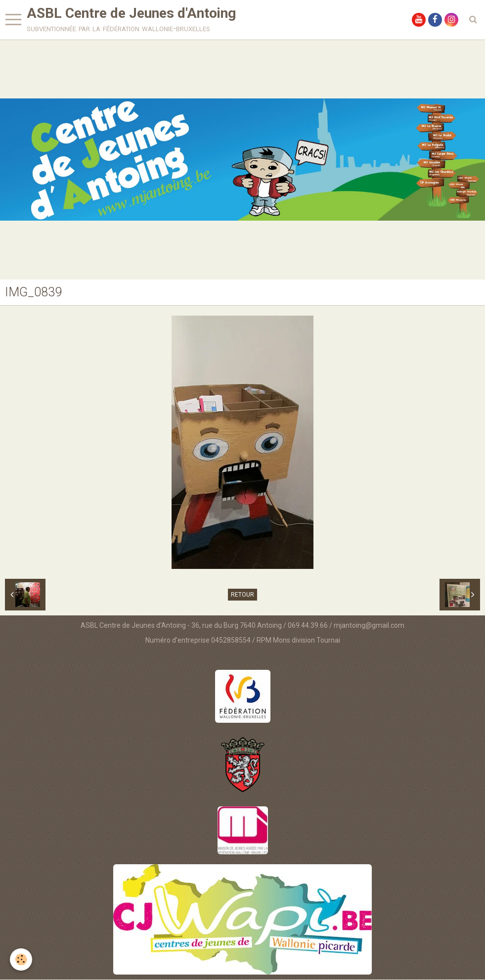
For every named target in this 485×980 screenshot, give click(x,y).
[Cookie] (21, 959)
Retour (242, 595)
